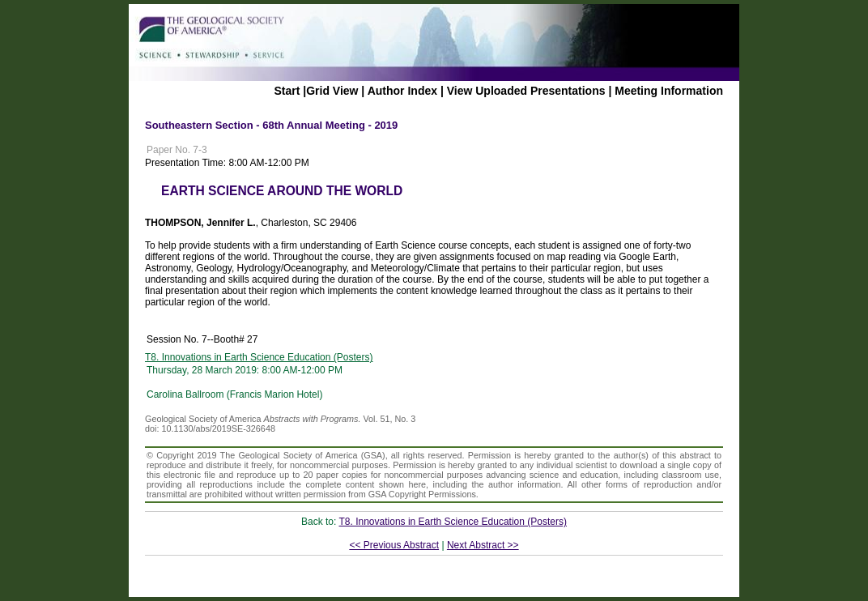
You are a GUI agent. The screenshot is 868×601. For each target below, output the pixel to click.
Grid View (332, 91)
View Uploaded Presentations (526, 91)
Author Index (402, 91)
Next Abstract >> (483, 545)
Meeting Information (669, 91)
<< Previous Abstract (394, 545)
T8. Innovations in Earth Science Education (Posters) (259, 357)
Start (287, 91)
